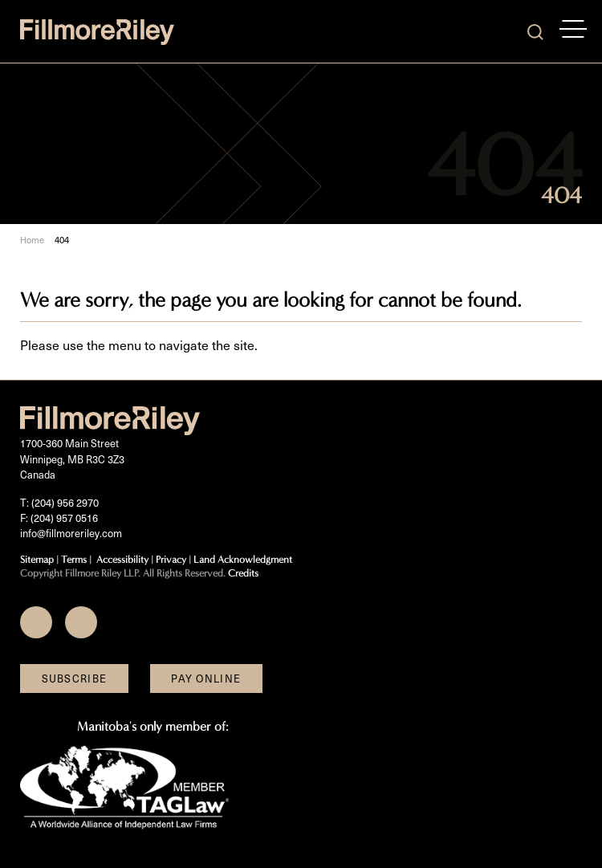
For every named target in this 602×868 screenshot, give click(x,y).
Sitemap (37, 559)
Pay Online (206, 678)
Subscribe (75, 678)
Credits (243, 573)
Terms (74, 559)
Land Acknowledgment (243, 559)
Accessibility (122, 559)
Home (32, 240)
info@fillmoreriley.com (71, 533)
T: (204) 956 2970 (59, 502)
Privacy (171, 559)
